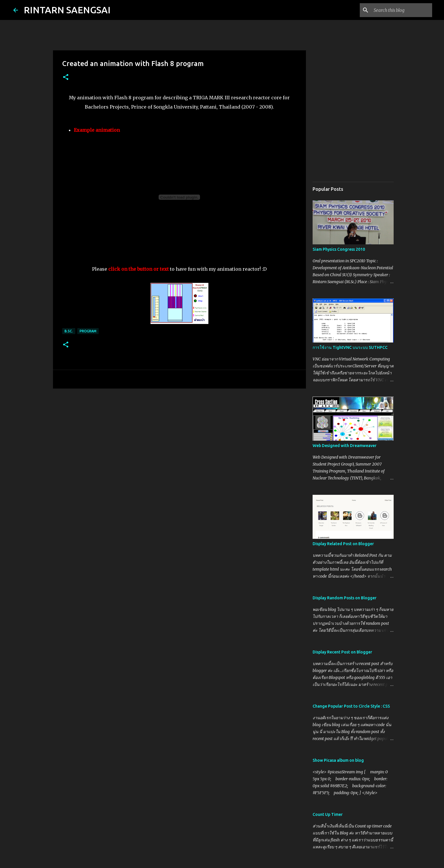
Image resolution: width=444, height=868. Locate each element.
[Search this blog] (402, 10)
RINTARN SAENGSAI (67, 10)
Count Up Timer (328, 814)
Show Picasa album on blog (338, 760)
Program (88, 331)
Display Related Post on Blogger (343, 544)
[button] (66, 77)
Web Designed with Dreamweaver (345, 446)
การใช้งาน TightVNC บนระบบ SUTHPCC (350, 347)
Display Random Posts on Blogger (345, 598)
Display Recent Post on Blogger (342, 652)
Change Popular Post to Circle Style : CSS (351, 706)
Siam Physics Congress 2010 (339, 249)
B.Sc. (69, 331)
